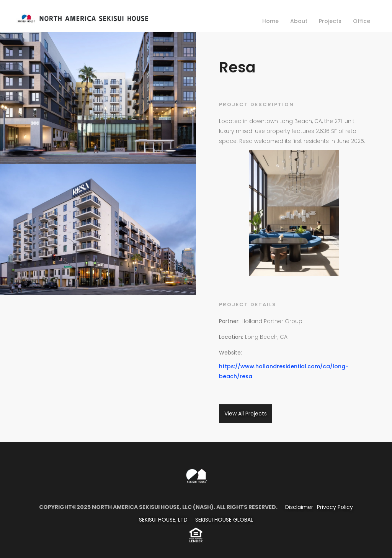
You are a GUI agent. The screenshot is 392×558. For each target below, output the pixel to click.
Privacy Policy (335, 507)
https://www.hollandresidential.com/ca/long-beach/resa (284, 371)
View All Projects (246, 414)
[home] (82, 17)
